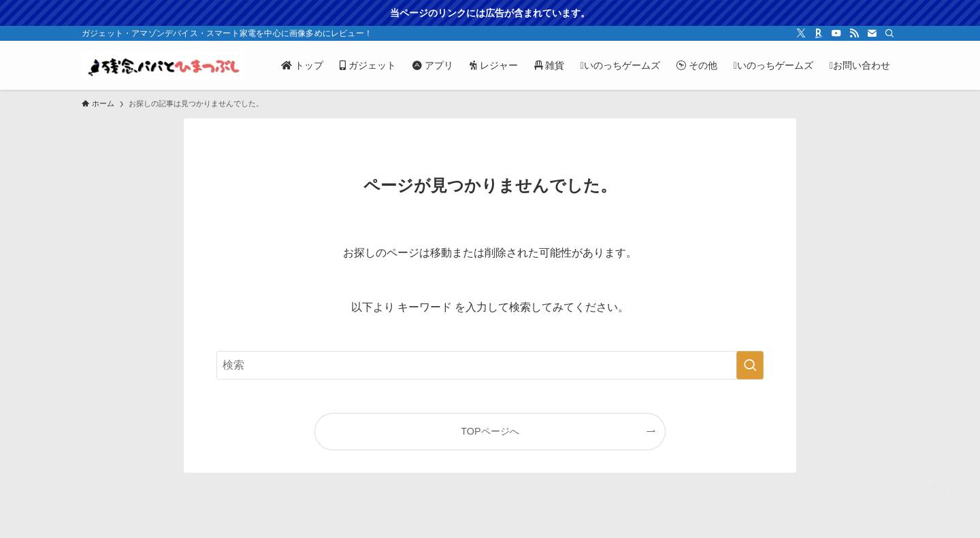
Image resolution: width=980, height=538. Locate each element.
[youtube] (836, 33)
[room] (819, 33)
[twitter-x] (801, 33)
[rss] (854, 33)
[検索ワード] (490, 365)
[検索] (889, 33)
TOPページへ (490, 431)
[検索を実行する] (750, 365)
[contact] (872, 33)
